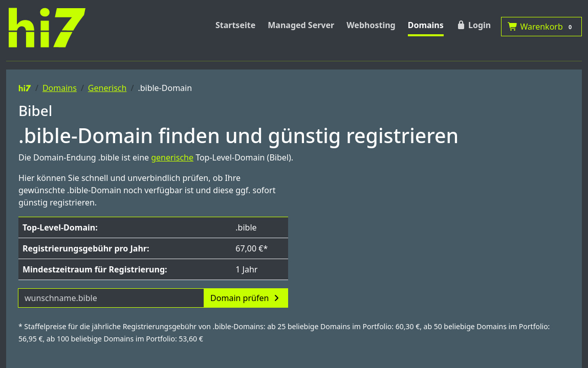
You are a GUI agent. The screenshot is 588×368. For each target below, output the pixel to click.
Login (473, 25)
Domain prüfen (246, 298)
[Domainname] (111, 298)
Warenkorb (541, 27)
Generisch (107, 88)
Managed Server (301, 25)
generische (172, 157)
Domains (426, 25)
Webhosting (371, 25)
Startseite (235, 25)
